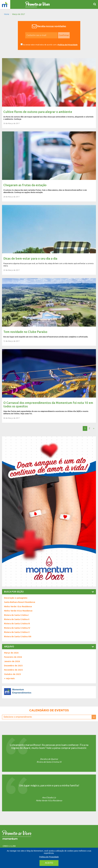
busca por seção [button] (49, 592)
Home (7, 14)
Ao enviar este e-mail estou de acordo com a (49, 44)
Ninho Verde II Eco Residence (18, 611)
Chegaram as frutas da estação (49, 166)
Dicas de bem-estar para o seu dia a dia (49, 240)
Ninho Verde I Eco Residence (18, 606)
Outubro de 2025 (12, 674)
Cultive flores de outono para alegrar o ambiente (49, 93)
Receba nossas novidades (52, 26)
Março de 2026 (11, 653)
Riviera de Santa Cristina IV (17, 628)
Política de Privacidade (68, 45)
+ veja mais (9, 678)
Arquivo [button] (49, 647)
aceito (49, 863)
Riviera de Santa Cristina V (17, 632)
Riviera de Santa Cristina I (16, 615)
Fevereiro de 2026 (13, 657)
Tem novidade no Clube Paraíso (49, 312)
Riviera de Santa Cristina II (17, 619)
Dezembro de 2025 (13, 666)
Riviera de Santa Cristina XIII (18, 636)
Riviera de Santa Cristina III (17, 623)
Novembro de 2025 (13, 670)
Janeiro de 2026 (12, 661)
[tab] (49, 592)
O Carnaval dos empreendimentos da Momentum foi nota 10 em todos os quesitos (49, 386)
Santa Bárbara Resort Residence (20, 602)
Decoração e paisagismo (16, 598)
